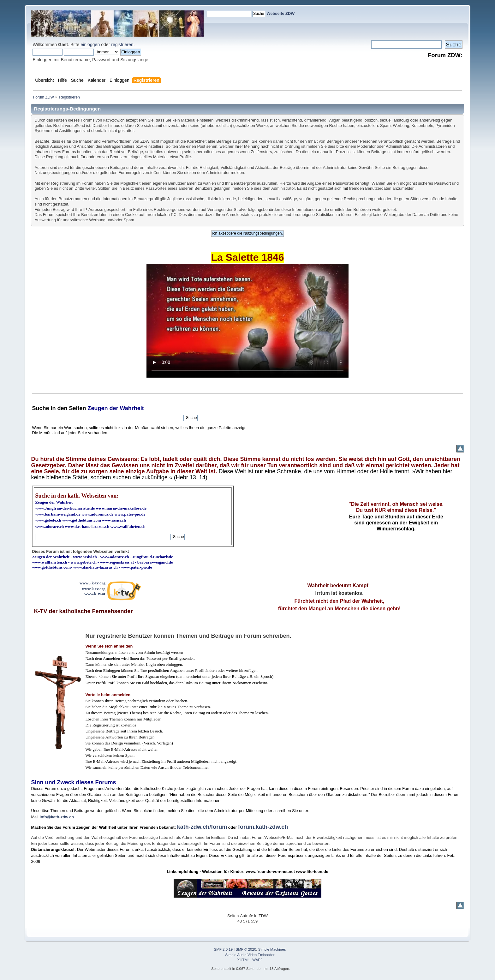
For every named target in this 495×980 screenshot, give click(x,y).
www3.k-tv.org (92, 583)
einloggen (90, 45)
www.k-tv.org (93, 589)
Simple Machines (272, 949)
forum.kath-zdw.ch (263, 827)
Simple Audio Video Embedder (250, 955)
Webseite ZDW (281, 13)
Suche (40, 408)
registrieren (122, 45)
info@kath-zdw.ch (57, 817)
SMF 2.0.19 (224, 949)
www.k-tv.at (95, 594)
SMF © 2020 (246, 949)
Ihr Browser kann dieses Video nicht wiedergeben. (247, 321)
